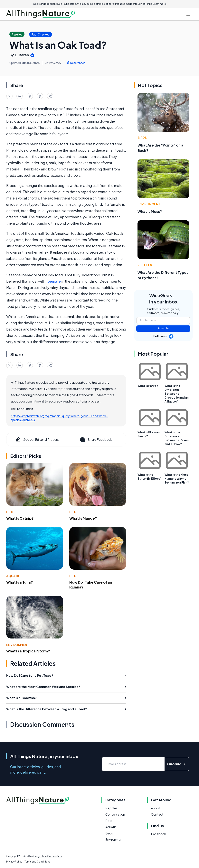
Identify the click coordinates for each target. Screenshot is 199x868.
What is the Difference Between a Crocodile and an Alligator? (177, 393)
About (156, 808)
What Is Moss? (150, 211)
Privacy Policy (14, 862)
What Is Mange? (83, 518)
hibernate (53, 281)
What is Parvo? (148, 386)
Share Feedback (95, 440)
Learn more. (160, 4)
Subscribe (163, 328)
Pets (10, 512)
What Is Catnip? (20, 518)
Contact (157, 814)
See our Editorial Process (37, 440)
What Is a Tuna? (20, 582)
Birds (142, 138)
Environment (18, 645)
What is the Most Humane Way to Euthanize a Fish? (177, 478)
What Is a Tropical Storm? (28, 651)
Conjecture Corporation (48, 856)
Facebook (158, 834)
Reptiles (145, 265)
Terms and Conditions (37, 862)
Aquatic (13, 576)
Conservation (115, 814)
